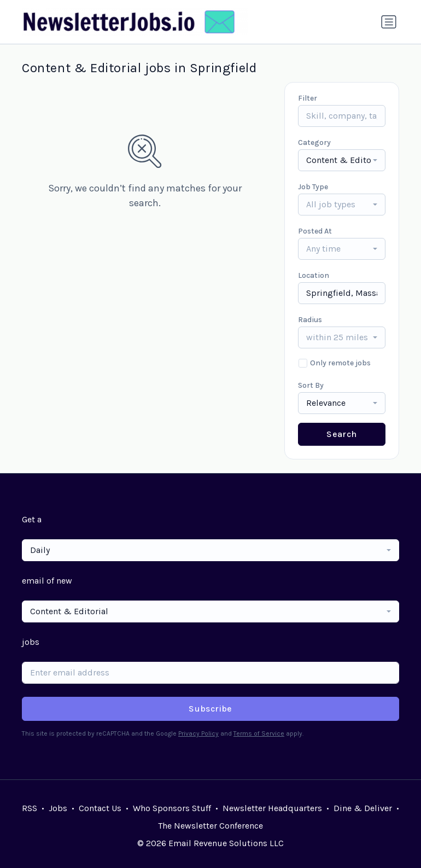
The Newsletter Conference (210, 826)
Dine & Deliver (363, 808)
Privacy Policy (198, 733)
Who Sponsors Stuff (172, 808)
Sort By (311, 385)
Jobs (58, 808)
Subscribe (210, 709)
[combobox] (342, 160)
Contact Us (100, 808)
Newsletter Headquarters (272, 808)
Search (341, 434)
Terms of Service (259, 733)
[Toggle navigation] (389, 22)
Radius (310, 320)
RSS (30, 808)
